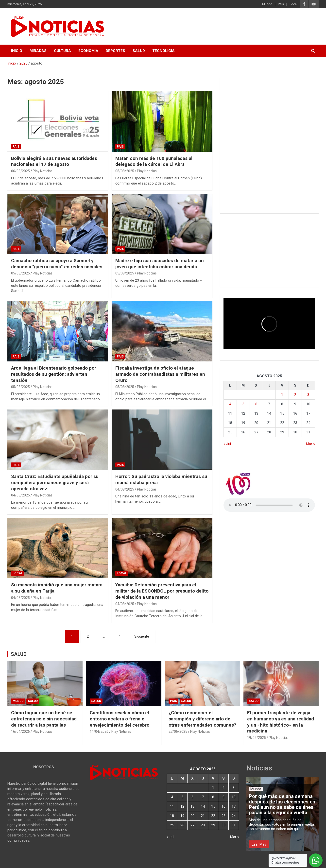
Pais (281, 4)
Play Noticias (43, 171)
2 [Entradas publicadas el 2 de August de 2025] (295, 395)
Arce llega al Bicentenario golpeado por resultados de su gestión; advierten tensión (54, 374)
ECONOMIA (88, 51)
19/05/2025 (257, 738)
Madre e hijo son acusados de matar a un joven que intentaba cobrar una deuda (160, 264)
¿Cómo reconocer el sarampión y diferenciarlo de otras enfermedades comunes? (202, 719)
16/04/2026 (20, 732)
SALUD (139, 51)
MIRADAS (38, 51)
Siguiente (142, 636)
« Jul (227, 444)
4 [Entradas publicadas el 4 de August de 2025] (230, 404)
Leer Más (259, 844)
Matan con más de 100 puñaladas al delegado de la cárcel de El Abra (154, 161)
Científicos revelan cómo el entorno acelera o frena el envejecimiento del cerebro (120, 719)
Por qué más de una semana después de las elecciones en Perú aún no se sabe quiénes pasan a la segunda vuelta (282, 804)
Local (293, 4)
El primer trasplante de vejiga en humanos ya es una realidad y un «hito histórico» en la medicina (281, 722)
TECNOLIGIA (163, 51)
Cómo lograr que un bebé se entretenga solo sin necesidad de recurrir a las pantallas (44, 719)
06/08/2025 (20, 171)
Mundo (267, 4)
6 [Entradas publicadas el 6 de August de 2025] (256, 404)
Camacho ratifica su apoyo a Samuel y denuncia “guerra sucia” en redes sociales (57, 264)
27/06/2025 (178, 732)
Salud (33, 701)
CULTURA (62, 51)
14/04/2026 (99, 732)
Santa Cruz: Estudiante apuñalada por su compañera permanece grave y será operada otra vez (55, 482)
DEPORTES (115, 51)
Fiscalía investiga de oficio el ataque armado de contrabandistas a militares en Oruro (160, 374)
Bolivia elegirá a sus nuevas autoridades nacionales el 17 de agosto (54, 161)
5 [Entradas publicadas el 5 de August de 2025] (243, 404)
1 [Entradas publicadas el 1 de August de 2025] (282, 395)
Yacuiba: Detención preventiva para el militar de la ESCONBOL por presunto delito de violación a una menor (162, 591)
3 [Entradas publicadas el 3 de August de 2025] (308, 395)
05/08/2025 (125, 171)
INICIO (17, 51)
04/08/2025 (20, 495)
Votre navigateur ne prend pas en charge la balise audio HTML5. (269, 505)
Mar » (310, 444)
